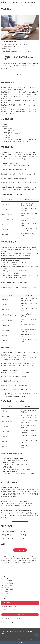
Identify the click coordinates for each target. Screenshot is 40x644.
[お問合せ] (20, 642)
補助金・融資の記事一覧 (10, 607)
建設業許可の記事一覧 (9, 609)
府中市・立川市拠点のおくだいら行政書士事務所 (18, 2)
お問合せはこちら (20, 550)
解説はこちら (19, 133)
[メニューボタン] (37, 635)
